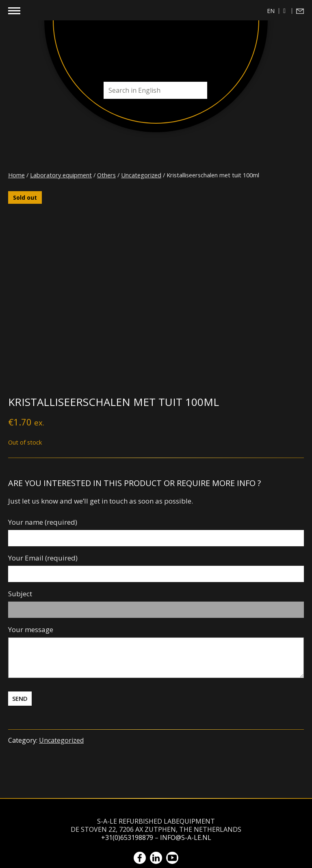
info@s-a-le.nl (186, 837)
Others (106, 175)
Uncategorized (141, 175)
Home (16, 175)
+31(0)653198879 (127, 837)
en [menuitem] (271, 11)
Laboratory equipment (61, 175)
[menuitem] (271, 11)
